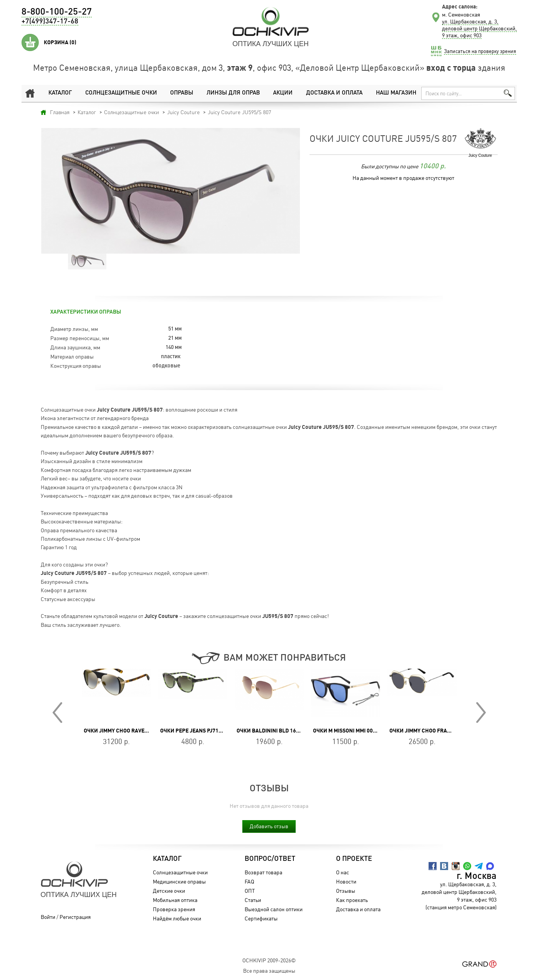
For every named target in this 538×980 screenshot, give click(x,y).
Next (481, 713)
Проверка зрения (174, 909)
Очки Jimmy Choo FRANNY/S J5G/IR (435, 731)
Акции (283, 93)
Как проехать (352, 900)
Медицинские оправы (179, 881)
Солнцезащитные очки (121, 93)
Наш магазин (396, 93)
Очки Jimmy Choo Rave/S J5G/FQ (126, 731)
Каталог (60, 93)
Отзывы (346, 891)
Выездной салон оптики (274, 909)
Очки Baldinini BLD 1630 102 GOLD (282, 731)
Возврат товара (263, 872)
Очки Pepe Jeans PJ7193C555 (199, 731)
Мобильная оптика (175, 900)
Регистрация (75, 917)
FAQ (249, 881)
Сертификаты (261, 918)
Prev (57, 713)
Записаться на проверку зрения (480, 51)
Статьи (253, 900)
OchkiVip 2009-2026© (269, 960)
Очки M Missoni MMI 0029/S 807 (354, 731)
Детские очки (169, 891)
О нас (343, 872)
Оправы (182, 93)
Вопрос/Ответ (270, 859)
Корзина (60, 42)
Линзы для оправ (233, 93)
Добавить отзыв (269, 826)
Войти (48, 917)
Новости (346, 881)
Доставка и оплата (334, 93)
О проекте (354, 859)
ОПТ (250, 891)
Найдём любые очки (177, 918)
